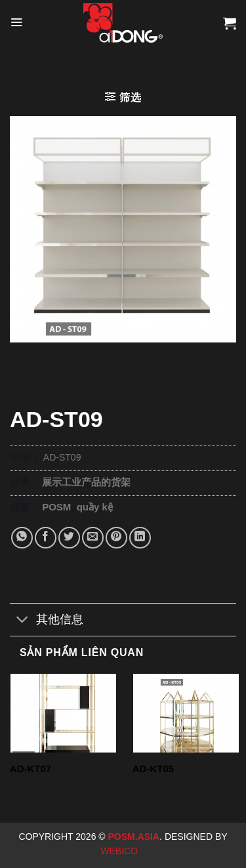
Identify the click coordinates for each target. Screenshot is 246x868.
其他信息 (47, 621)
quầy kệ (95, 507)
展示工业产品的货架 (86, 482)
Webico (120, 851)
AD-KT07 (31, 769)
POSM (56, 507)
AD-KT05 (153, 769)
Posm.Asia (134, 837)
